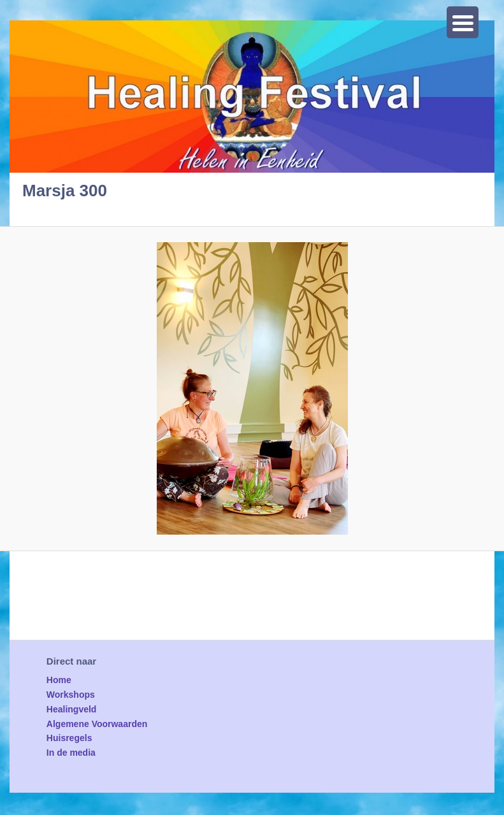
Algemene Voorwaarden (97, 724)
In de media (71, 753)
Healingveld (72, 709)
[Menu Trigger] (463, 22)
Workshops (71, 695)
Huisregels (69, 738)
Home (59, 680)
